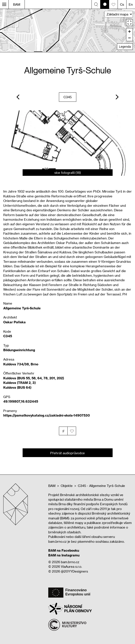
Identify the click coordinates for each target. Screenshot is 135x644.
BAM (17, 4)
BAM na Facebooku (64, 550)
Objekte (67, 486)
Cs (122, 4)
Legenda (125, 47)
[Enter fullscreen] (129, 23)
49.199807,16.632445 (21, 401)
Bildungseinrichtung (19, 350)
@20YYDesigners (74, 571)
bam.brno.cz (70, 562)
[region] (67, 30)
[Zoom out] (129, 38)
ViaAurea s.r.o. (71, 566)
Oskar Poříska (14, 322)
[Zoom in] (129, 31)
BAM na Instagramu (64, 555)
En (131, 4)
